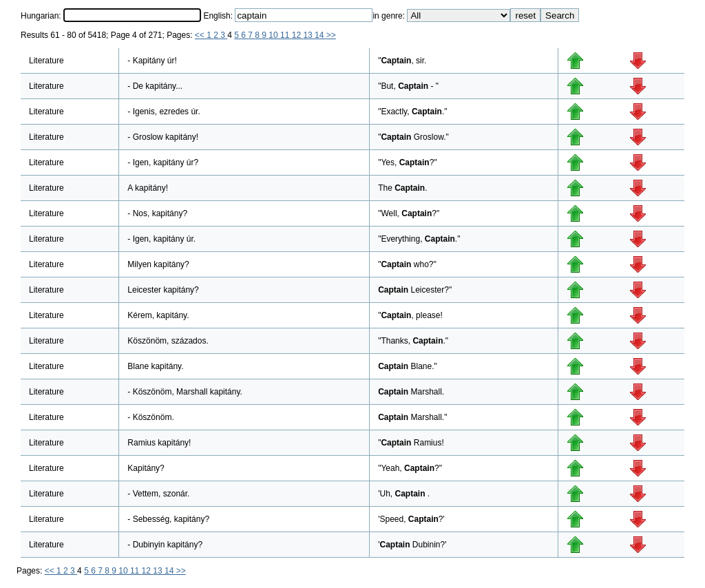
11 (286, 35)
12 (298, 35)
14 (320, 35)
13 (309, 35)
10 (274, 35)
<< (201, 35)
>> (331, 35)
